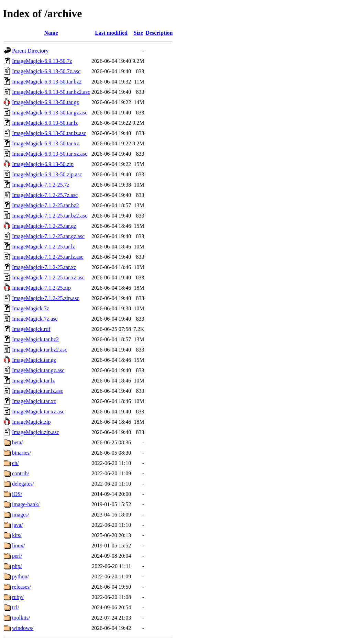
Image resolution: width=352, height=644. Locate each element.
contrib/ (21, 473)
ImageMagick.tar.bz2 (35, 339)
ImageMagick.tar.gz (34, 360)
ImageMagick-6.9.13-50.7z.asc (46, 71)
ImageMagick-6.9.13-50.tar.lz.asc (49, 133)
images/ (21, 515)
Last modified (111, 33)
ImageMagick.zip (31, 422)
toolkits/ (21, 618)
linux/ (18, 546)
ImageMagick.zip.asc (36, 432)
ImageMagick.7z (31, 308)
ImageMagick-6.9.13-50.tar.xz (46, 143)
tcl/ (15, 607)
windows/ (23, 628)
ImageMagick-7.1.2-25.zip (41, 288)
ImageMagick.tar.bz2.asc (40, 350)
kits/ (17, 535)
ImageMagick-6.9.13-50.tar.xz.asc (50, 154)
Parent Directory (30, 51)
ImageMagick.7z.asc (35, 319)
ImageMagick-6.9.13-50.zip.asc (47, 174)
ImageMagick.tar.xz (34, 401)
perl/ (17, 556)
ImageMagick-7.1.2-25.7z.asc (45, 195)
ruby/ (18, 597)
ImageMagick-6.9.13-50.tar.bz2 (47, 82)
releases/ (21, 587)
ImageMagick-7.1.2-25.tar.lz (43, 247)
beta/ (17, 442)
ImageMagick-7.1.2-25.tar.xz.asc (48, 277)
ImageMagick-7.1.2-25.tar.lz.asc (48, 257)
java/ (17, 525)
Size (138, 33)
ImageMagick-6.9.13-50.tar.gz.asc (50, 113)
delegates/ (23, 484)
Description (159, 33)
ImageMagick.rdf (31, 329)
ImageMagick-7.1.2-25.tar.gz (44, 226)
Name (51, 33)
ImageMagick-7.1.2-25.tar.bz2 (46, 205)
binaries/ (21, 453)
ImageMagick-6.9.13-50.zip (43, 164)
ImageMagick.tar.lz (33, 381)
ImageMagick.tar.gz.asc (38, 370)
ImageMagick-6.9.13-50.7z (42, 61)
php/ (17, 566)
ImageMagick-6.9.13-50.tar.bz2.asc (51, 92)
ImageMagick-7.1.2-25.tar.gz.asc (48, 236)
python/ (20, 576)
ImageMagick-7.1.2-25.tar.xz (44, 267)
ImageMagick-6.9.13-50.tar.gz (46, 102)
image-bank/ (26, 504)
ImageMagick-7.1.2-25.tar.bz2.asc (50, 216)
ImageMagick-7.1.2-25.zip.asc (46, 298)
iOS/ (17, 494)
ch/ (15, 463)
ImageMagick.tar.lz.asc (38, 391)
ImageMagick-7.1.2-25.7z (41, 185)
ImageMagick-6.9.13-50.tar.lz (45, 123)
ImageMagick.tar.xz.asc (38, 412)
